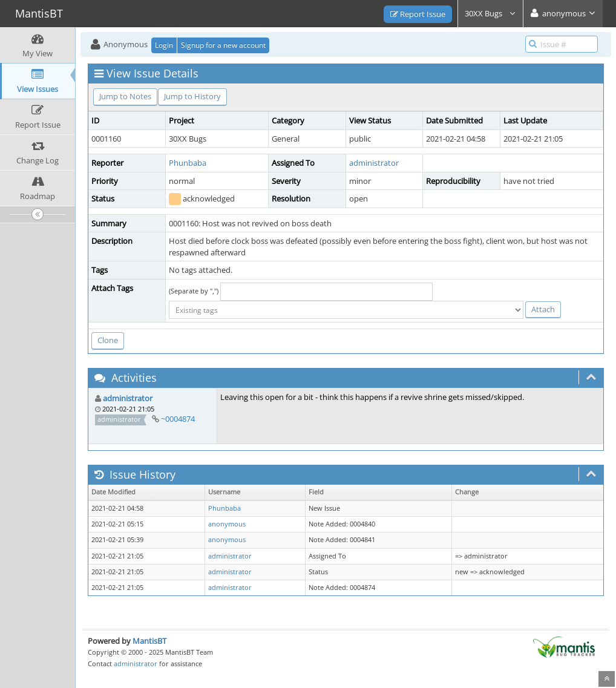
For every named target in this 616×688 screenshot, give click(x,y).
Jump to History (192, 96)
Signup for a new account (223, 45)
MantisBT (149, 641)
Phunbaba (188, 163)
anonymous (227, 524)
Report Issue (418, 14)
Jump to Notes (125, 96)
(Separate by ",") (194, 291)
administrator (374, 163)
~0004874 (178, 419)
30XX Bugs (490, 13)
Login (164, 45)
